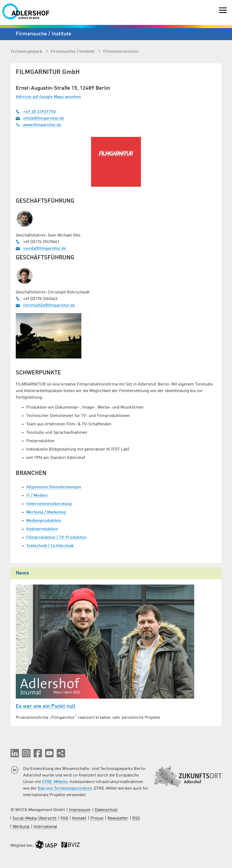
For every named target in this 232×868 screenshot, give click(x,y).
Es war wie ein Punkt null (46, 706)
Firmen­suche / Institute (73, 52)
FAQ (64, 818)
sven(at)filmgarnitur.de (45, 249)
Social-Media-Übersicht (35, 818)
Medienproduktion (44, 521)
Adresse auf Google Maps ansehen (48, 97)
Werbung (21, 827)
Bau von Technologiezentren (65, 789)
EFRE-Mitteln (55, 782)
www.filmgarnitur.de (39, 125)
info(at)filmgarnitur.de (44, 119)
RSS (136, 818)
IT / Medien (37, 496)
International (45, 827)
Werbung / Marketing (46, 512)
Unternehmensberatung (49, 504)
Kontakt (79, 818)
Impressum (80, 810)
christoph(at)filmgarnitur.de (49, 306)
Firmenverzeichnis (121, 52)
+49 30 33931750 (36, 112)
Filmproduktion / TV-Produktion (56, 538)
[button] (15, 753)
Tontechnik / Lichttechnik (50, 546)
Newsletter (118, 818)
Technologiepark (27, 52)
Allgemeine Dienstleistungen (54, 487)
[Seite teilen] (61, 753)
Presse (97, 818)
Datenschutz (106, 810)
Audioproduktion (42, 529)
